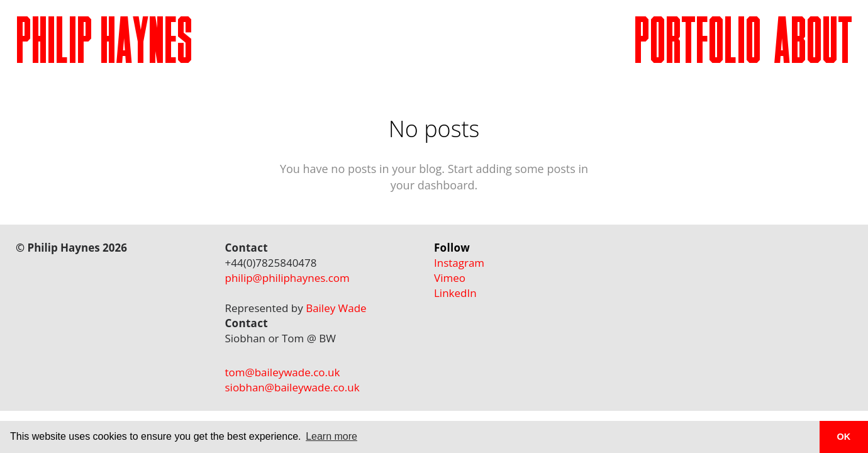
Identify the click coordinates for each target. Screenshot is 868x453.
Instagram (459, 263)
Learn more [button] (331, 436)
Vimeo (450, 278)
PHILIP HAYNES (104, 46)
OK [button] (844, 437)
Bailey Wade (336, 308)
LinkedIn (455, 293)
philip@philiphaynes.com (287, 278)
